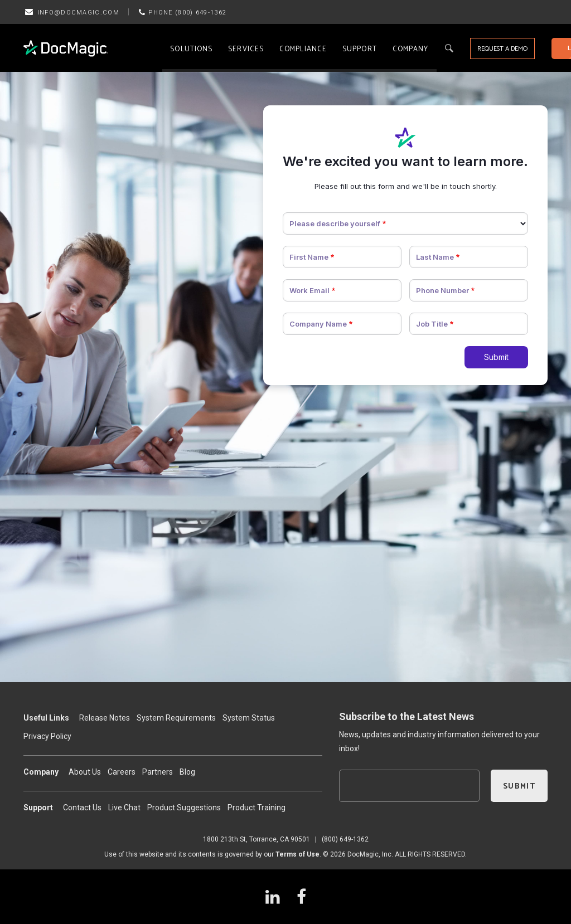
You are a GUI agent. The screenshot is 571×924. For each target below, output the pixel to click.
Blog (187, 772)
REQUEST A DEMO (502, 49)
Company (411, 49)
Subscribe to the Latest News (407, 716)
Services (246, 49)
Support (360, 49)
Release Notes (105, 718)
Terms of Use (297, 854)
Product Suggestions (184, 808)
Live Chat (124, 808)
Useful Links (46, 718)
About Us (85, 772)
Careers (122, 772)
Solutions (191, 49)
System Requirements (176, 718)
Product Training (257, 808)
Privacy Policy (47, 736)
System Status (249, 718)
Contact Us (82, 808)
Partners (158, 772)
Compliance (303, 49)
